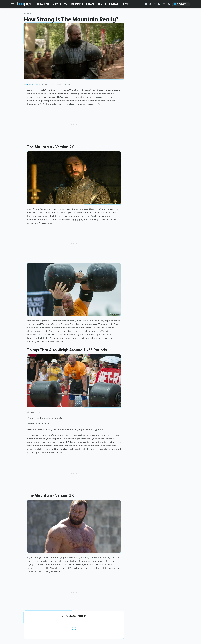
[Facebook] (141, 5)
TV (66, 4)
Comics (102, 4)
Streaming (77, 4)
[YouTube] (146, 5)
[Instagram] (155, 5)
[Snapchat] (164, 5)
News (125, 4)
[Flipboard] (159, 5)
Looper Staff (32, 84)
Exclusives (43, 4)
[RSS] (169, 5)
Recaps (90, 4)
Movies (57, 4)
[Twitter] (150, 5)
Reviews (114, 4)
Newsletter (181, 4)
